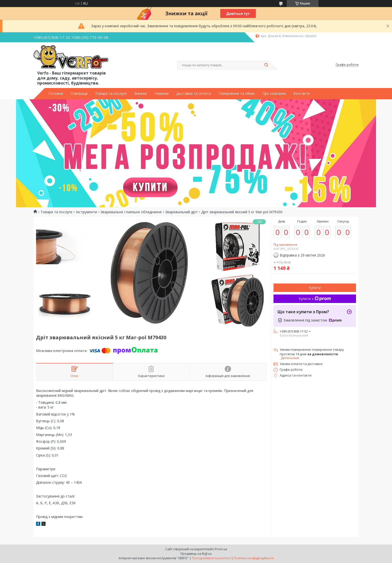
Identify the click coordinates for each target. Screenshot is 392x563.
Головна (56, 93)
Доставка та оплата (193, 93)
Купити (315, 288)
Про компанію (274, 93)
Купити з (315, 299)
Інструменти (86, 212)
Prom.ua (221, 549)
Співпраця (79, 93)
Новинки (161, 93)
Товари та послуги (111, 93)
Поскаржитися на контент (211, 558)
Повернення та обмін (236, 93)
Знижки (140, 93)
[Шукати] (266, 65)
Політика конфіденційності (254, 558)
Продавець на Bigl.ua (196, 554)
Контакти (302, 93)
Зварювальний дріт (181, 212)
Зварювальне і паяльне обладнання (131, 212)
